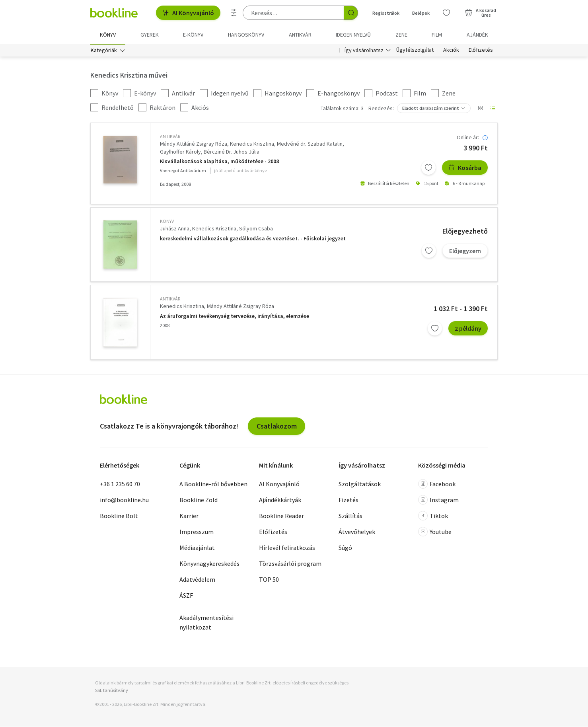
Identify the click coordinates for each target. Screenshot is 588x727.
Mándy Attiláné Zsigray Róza (194, 144)
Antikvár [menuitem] (300, 35)
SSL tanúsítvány (112, 691)
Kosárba (465, 168)
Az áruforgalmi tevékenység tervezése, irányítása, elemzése (235, 317)
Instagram (438, 501)
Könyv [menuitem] (108, 35)
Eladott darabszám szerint (431, 109)
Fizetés (349, 501)
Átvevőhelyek (357, 532)
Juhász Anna (175, 229)
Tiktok (433, 517)
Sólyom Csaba (256, 229)
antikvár (170, 137)
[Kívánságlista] (446, 13)
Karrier (189, 517)
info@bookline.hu (124, 501)
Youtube (435, 532)
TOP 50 (269, 580)
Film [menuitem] (437, 35)
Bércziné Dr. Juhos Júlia (232, 152)
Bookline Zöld (199, 501)
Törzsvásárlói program (290, 564)
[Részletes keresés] (234, 13)
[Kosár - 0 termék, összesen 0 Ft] (480, 13)
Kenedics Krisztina (252, 144)
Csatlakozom (277, 426)
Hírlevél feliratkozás (287, 548)
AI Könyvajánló (188, 13)
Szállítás (350, 517)
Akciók (451, 51)
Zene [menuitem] (401, 35)
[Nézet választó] (480, 109)
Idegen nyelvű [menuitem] (353, 35)
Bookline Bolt (119, 517)
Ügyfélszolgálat (415, 51)
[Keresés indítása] (351, 13)
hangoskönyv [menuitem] (246, 35)
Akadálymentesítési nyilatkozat (206, 623)
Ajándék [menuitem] (477, 35)
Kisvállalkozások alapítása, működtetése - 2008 (219, 162)
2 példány (468, 329)
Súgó (345, 548)
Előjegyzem (465, 251)
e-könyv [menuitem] (193, 35)
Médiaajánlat (197, 548)
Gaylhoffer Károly (180, 152)
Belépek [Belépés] (421, 13)
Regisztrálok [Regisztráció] (386, 13)
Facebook (437, 485)
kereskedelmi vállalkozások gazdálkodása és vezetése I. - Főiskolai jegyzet (253, 239)
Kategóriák (104, 51)
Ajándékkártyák (280, 501)
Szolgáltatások (360, 485)
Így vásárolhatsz (364, 51)
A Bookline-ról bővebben (213, 485)
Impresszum (197, 532)
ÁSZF (186, 596)
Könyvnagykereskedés (209, 564)
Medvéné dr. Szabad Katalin (310, 144)
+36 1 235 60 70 (120, 485)
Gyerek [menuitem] (150, 35)
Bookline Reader (281, 517)
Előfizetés (481, 51)
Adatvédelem (197, 580)
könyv (167, 222)
